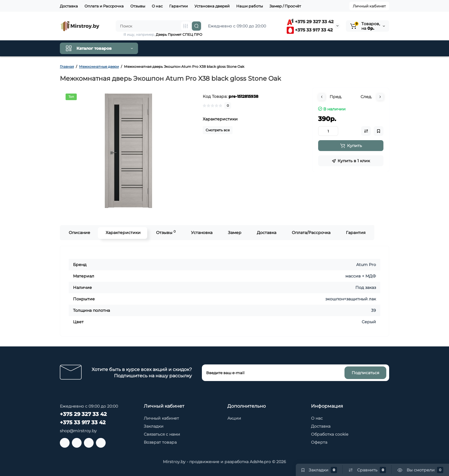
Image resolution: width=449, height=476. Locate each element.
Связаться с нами (162, 434)
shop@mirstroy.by (78, 431)
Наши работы (250, 6)
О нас (157, 6)
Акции (234, 418)
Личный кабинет (369, 6)
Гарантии (179, 6)
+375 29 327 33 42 (310, 22)
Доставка (69, 6)
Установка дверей (212, 6)
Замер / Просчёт (285, 6)
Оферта (319, 442)
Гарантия (355, 233)
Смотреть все (218, 130)
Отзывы (138, 6)
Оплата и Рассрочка (104, 6)
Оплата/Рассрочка (311, 233)
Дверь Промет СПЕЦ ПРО (179, 34)
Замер (234, 233)
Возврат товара (160, 442)
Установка (201, 233)
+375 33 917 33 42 (310, 30)
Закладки (154, 426)
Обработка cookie (330, 434)
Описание (79, 233)
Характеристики (123, 233)
